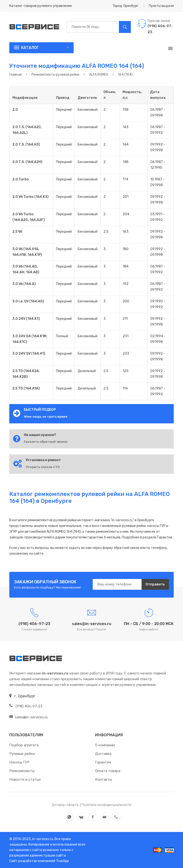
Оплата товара (108, 771)
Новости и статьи (25, 779)
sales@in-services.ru (28, 717)
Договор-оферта (65, 805)
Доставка (103, 754)
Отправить (155, 584)
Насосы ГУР (19, 762)
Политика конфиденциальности (106, 805)
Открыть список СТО (43, 467)
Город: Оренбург (126, 6)
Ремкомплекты (22, 771)
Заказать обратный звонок (46, 442)
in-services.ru (42, 839)
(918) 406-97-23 (26, 706)
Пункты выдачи (161, 6)
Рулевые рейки (22, 754)
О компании (105, 745)
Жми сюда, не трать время (46, 417)
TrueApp (62, 861)
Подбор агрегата (24, 745)
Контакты (104, 779)
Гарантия (103, 762)
